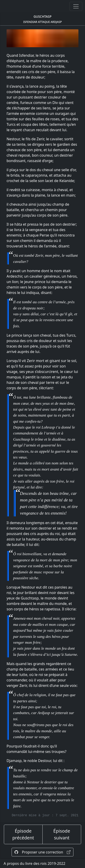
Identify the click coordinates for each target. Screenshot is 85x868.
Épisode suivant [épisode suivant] (62, 834)
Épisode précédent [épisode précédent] (23, 834)
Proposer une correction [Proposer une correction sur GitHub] (42, 852)
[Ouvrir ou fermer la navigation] (76, 6)
